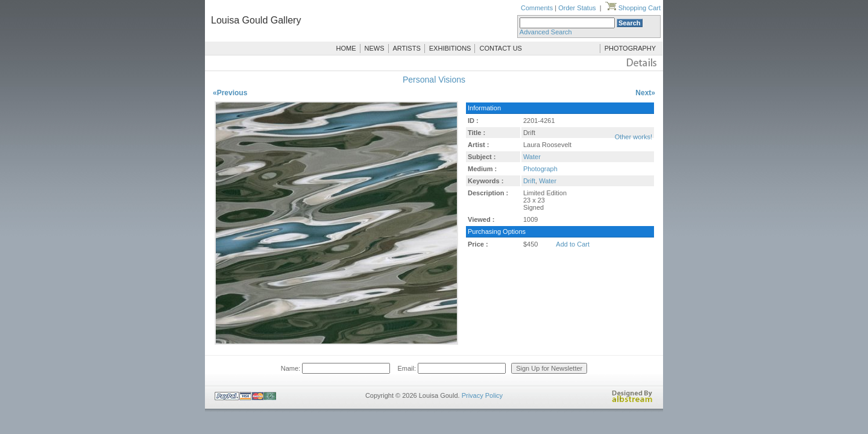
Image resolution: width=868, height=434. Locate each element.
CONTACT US (501, 48)
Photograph (540, 169)
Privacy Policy (482, 395)
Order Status (577, 8)
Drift (529, 181)
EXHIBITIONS (450, 48)
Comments (537, 8)
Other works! (634, 137)
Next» (645, 93)
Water (532, 157)
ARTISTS (407, 48)
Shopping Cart (633, 8)
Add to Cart (573, 244)
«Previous (230, 93)
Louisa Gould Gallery (256, 20)
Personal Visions (434, 80)
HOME (346, 48)
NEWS (375, 48)
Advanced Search (546, 32)
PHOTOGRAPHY (630, 48)
